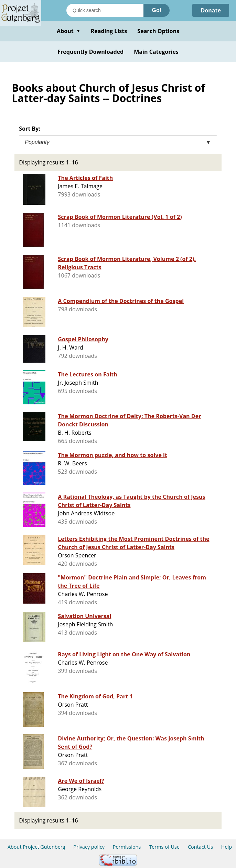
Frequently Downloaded (90, 52)
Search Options (158, 31)
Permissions (127, 847)
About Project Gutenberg (36, 847)
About (69, 31)
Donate (211, 10)
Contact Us (200, 847)
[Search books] (105, 10)
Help (227, 847)
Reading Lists (109, 31)
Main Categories (156, 52)
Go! (157, 10)
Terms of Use (164, 847)
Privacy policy (89, 847)
